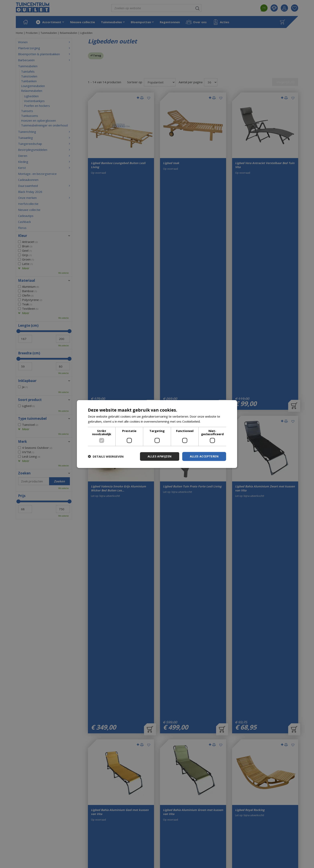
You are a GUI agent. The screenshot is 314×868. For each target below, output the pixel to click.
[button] (106, 456)
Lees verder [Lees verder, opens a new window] (210, 421)
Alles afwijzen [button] (160, 456)
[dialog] (157, 434)
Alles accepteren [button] (204, 456)
